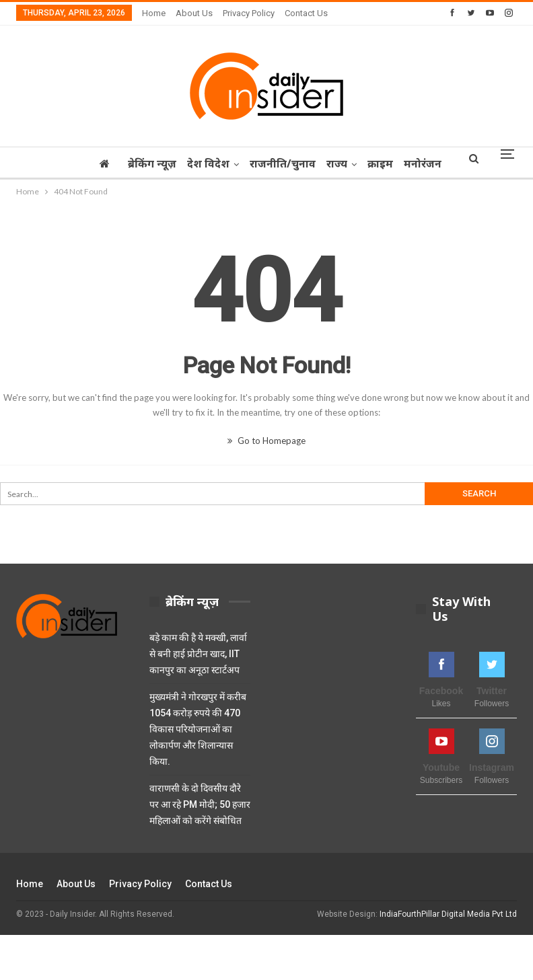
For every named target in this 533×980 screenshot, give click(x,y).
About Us (194, 13)
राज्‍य (339, 163)
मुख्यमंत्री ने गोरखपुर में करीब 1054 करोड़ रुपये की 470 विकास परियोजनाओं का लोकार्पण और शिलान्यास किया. (198, 729)
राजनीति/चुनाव (283, 163)
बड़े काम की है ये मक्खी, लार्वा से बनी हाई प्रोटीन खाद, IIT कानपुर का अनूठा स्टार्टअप (198, 654)
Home (154, 13)
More (424, 163)
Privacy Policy (249, 13)
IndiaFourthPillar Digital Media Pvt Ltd (448, 914)
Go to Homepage (266, 441)
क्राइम (384, 163)
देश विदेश (206, 163)
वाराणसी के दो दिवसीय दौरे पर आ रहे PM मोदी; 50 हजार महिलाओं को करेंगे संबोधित (200, 804)
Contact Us (306, 13)
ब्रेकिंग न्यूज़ (148, 163)
